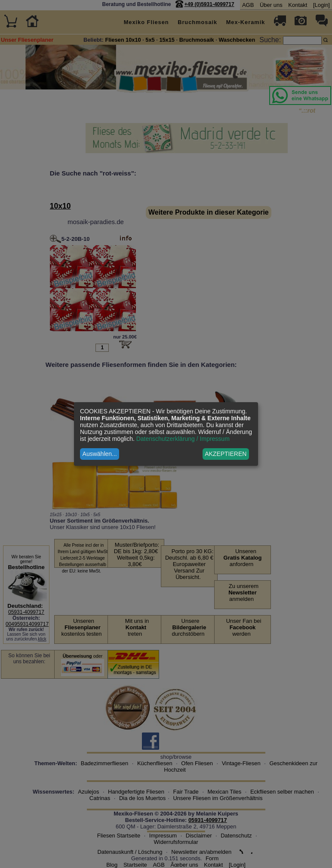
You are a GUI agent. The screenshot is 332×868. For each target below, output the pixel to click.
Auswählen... (100, 454)
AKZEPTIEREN (226, 454)
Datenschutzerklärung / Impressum (183, 439)
